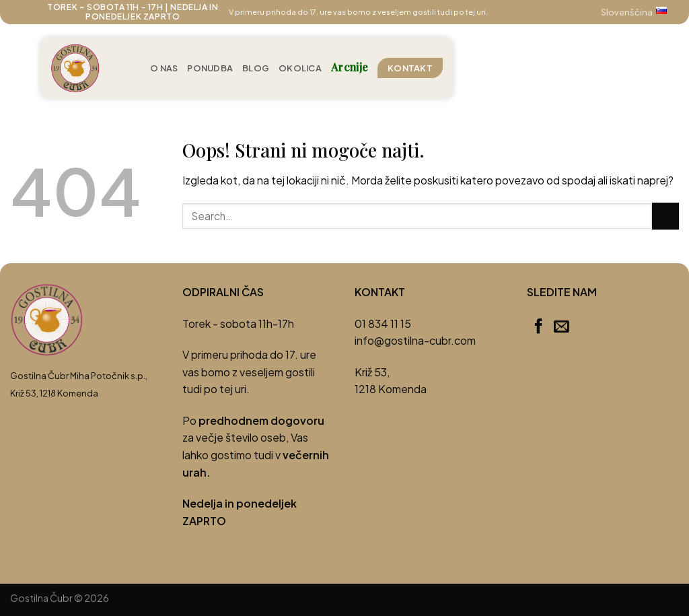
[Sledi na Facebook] (539, 327)
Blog (256, 68)
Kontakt (410, 68)
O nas (164, 68)
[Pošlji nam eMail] (561, 327)
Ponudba (210, 68)
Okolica (300, 68)
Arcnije (350, 67)
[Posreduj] (665, 216)
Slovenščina (640, 12)
